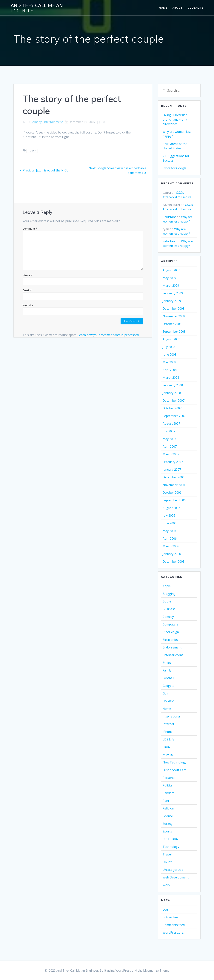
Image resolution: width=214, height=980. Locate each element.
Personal (169, 778)
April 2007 (170, 447)
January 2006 (172, 554)
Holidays (169, 701)
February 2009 (173, 293)
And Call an (37, 8)
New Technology (174, 762)
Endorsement (172, 647)
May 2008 (169, 362)
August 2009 (171, 270)
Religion (168, 808)
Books (167, 601)
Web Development (176, 877)
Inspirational (172, 716)
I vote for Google (174, 168)
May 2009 (169, 278)
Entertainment (53, 122)
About (178, 8)
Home (163, 8)
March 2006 (171, 546)
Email (27, 290)
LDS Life (168, 739)
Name (28, 275)
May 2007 (169, 439)
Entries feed (171, 917)
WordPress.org (173, 933)
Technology (171, 847)
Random (168, 793)
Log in (167, 910)
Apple (167, 586)
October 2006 (172, 493)
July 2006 (169, 516)
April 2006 (170, 539)
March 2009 (171, 286)
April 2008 (170, 370)
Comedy (36, 122)
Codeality (196, 8)
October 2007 (172, 408)
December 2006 (174, 477)
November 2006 (174, 485)
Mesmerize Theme (156, 970)
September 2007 (174, 416)
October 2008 (172, 324)
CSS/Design (171, 632)
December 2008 (174, 309)
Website (28, 305)
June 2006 (170, 523)
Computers (170, 624)
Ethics (167, 663)
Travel (167, 854)
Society (168, 824)
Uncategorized (173, 870)
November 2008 (174, 316)
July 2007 (169, 431)
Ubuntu (168, 862)
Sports (167, 831)
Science (168, 816)
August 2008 (171, 339)
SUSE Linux (170, 839)
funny (32, 151)
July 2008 (169, 347)
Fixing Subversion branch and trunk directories (175, 119)
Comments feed (174, 925)
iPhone (168, 732)
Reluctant (169, 217)
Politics (168, 785)
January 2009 (172, 301)
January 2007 (172, 470)
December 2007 (174, 401)
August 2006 (171, 508)
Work (166, 885)
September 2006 (174, 500)
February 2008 (173, 385)
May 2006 (169, 531)
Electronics (170, 640)
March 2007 (171, 454)
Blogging (169, 594)
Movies (168, 755)
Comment (30, 228)
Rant (166, 801)
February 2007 (173, 462)
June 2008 (170, 355)
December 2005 (174, 562)
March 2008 (171, 378)
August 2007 (171, 424)
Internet (168, 724)
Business (169, 609)
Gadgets (168, 686)
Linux (166, 747)
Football (168, 678)
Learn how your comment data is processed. (108, 335)
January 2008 (172, 393)
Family (167, 670)
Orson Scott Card (175, 770)
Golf (165, 693)
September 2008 (174, 332)
